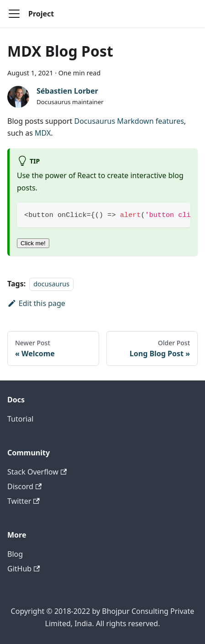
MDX (43, 133)
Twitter (24, 501)
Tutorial (20, 419)
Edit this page (36, 303)
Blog (15, 554)
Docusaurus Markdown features (129, 121)
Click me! (33, 243)
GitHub (24, 569)
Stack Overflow (37, 472)
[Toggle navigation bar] (14, 14)
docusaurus (51, 284)
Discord (24, 486)
